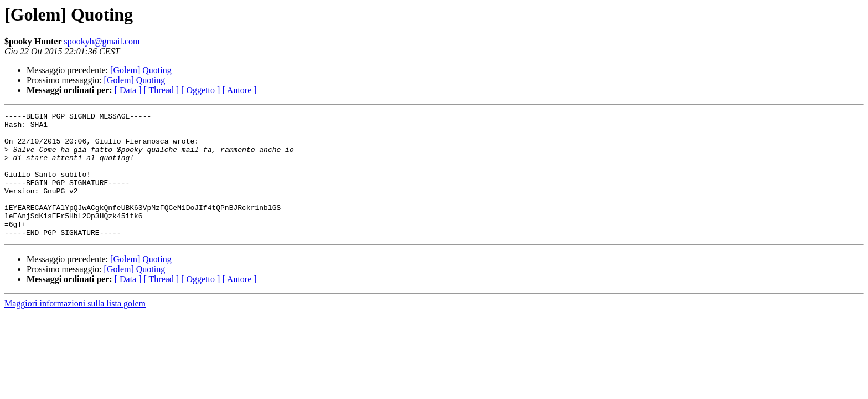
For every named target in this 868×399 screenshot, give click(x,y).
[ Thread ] (162, 90)
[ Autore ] (239, 90)
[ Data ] (128, 90)
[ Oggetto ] (200, 90)
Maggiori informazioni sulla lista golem (75, 328)
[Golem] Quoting (141, 70)
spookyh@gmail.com (102, 41)
